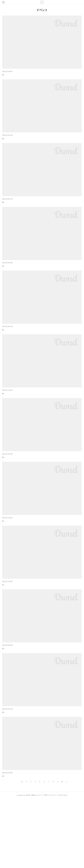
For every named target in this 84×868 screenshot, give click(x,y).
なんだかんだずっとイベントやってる (15, 770)
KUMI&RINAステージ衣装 (11, 422)
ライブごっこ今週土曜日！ (12, 631)
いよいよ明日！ (8, 561)
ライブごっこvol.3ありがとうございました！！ (19, 492)
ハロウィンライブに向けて (12, 283)
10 (62, 851)
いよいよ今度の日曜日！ (11, 144)
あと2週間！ (7, 839)
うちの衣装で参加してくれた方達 (14, 214)
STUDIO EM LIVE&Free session (13, 75)
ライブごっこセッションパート (13, 353)
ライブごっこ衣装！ (9, 700)
